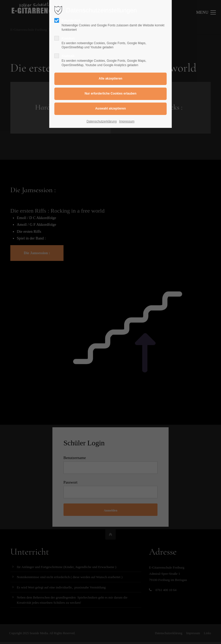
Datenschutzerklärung (102, 121)
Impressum (127, 121)
